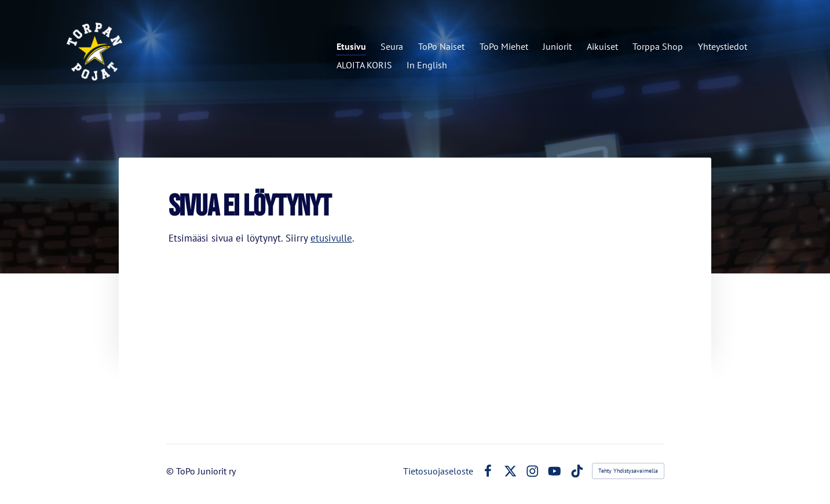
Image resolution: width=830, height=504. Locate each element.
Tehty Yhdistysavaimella (628, 471)
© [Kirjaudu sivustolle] (171, 471)
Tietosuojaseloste (438, 471)
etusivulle (331, 238)
